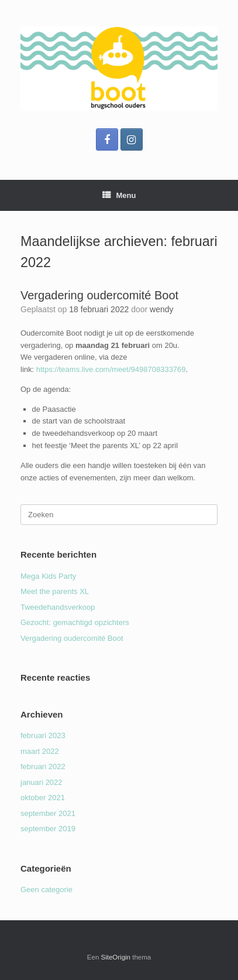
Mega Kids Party (48, 576)
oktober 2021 (43, 798)
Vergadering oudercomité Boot (99, 295)
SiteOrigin (116, 957)
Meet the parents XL (55, 591)
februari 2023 (43, 735)
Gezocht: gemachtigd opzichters (75, 622)
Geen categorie (46, 889)
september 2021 (48, 813)
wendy (161, 309)
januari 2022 (42, 782)
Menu (119, 195)
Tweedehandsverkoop (58, 607)
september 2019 (48, 829)
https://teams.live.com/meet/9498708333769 (111, 369)
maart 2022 (40, 751)
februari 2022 (43, 766)
